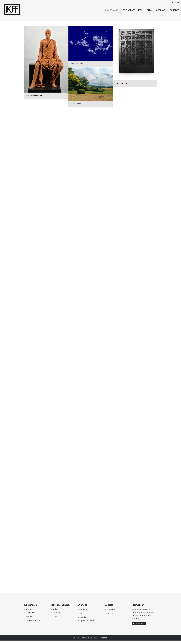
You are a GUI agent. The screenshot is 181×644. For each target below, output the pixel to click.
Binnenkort (56, 613)
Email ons (110, 613)
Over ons (161, 10)
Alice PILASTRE (31, 613)
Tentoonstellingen (132, 10)
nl (178, 3)
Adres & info (111, 610)
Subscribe (139, 623)
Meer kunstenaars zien (33, 620)
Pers (149, 10)
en (175, 3)
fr (173, 3)
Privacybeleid (84, 617)
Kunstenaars (111, 10)
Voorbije (55, 616)
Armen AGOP (30, 609)
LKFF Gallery (84, 610)
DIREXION (104, 638)
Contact (174, 10)
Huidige (55, 609)
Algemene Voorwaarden (88, 621)
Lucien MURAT (30, 616)
